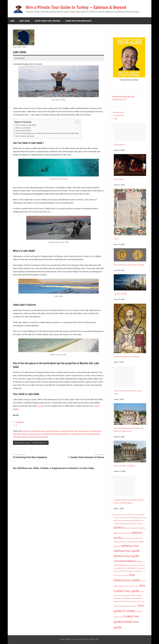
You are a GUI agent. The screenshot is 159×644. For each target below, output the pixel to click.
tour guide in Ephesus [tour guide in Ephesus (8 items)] (132, 606)
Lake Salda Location (81, 431)
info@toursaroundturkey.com (123, 96)
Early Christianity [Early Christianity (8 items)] (138, 523)
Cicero (116, 239)
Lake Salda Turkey (93, 434)
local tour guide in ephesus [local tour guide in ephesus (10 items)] (128, 595)
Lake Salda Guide (67, 431)
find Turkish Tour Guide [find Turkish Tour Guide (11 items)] (125, 571)
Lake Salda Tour (35, 434)
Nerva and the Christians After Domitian (129, 265)
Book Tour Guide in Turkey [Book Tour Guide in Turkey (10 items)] (122, 520)
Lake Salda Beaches (38, 431)
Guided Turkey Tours (40, 443)
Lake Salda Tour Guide (49, 434)
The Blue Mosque (120, 294)
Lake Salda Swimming (21, 434)
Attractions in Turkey (22, 443)
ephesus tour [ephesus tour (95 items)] (130, 546)
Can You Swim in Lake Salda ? (26, 125)
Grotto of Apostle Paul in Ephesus (127, 356)
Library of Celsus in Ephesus (124, 466)
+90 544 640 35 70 (119, 99)
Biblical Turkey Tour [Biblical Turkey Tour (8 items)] (127, 518)
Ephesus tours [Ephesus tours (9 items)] (128, 565)
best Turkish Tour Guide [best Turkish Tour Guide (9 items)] (121, 515)
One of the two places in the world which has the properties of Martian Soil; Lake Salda (47, 133)
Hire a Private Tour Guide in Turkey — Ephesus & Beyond (76, 7)
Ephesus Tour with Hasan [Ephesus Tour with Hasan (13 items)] (127, 568)
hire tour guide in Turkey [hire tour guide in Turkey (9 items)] (132, 586)
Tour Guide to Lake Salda (25, 136)
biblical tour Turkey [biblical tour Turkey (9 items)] (134, 515)
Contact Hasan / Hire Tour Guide (48, 21)
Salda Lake (17, 437)
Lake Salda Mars (95, 431)
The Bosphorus (119, 144)
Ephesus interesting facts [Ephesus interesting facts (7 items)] (128, 538)
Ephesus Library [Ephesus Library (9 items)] (127, 542)
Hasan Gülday (20, 58)
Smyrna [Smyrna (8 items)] (139, 601)
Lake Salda (26, 431)
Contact (41, 406)
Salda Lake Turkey (28, 437)
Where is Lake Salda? (23, 128)
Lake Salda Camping (53, 431)
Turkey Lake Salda (41, 437)
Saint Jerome (119, 179)
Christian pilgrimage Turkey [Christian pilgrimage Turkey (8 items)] (126, 523)
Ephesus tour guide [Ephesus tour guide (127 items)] (127, 551)
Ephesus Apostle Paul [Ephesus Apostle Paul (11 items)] (132, 528)
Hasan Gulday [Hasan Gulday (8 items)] (136, 571)
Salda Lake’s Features (24, 130)
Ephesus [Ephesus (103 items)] (119, 527)
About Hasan (25, 21)
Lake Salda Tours (64, 434)
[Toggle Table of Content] (76, 122)
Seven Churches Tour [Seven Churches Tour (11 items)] (130, 601)
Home (12, 21)
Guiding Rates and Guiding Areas (78, 21)
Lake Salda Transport (79, 434)
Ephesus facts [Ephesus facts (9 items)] (127, 533)
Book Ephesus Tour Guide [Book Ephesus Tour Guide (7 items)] (139, 518)
